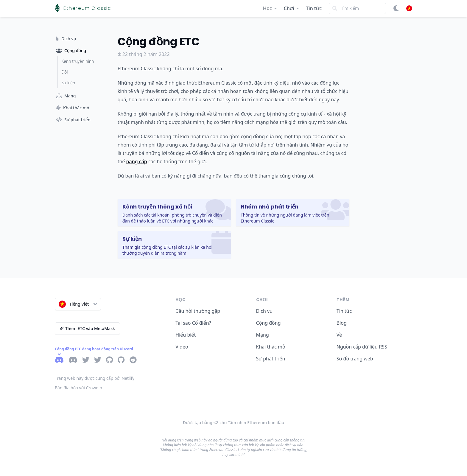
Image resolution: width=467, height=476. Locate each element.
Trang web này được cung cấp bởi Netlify (95, 378)
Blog (342, 323)
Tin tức (314, 8)
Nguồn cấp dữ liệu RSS (362, 347)
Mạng (263, 335)
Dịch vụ (264, 311)
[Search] (357, 8)
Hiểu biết (186, 335)
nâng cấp (137, 161)
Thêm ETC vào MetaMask (87, 328)
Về (339, 335)
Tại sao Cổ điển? (193, 323)
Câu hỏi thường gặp (198, 311)
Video (182, 347)
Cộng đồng (268, 323)
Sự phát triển (271, 359)
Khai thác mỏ (271, 347)
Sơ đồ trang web (355, 359)
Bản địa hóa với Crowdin (78, 388)
